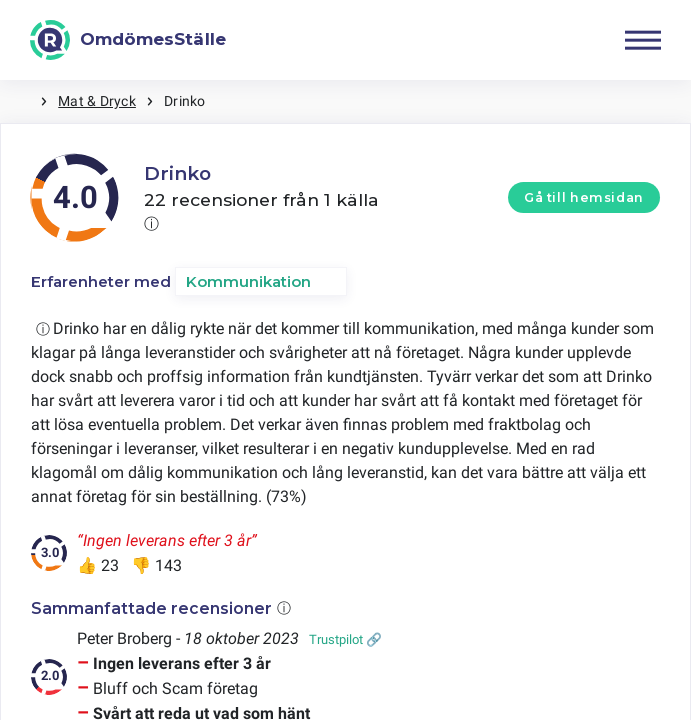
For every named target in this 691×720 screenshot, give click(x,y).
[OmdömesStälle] (128, 40)
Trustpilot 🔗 (345, 639)
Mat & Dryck (97, 101)
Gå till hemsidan (584, 197)
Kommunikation (248, 281)
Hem (20, 101)
